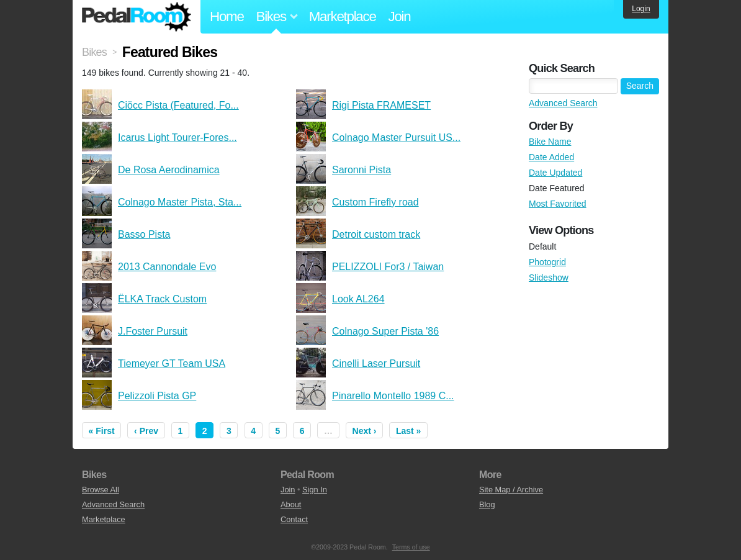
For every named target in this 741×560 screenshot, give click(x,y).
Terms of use (411, 547)
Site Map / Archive (511, 490)
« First (102, 431)
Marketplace (343, 16)
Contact (294, 519)
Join (400, 16)
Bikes (94, 52)
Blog (487, 504)
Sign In (315, 490)
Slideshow (549, 278)
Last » (408, 431)
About (291, 504)
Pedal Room (137, 17)
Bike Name (550, 142)
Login (641, 9)
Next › (365, 431)
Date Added (551, 157)
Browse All (101, 490)
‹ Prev (146, 431)
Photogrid (547, 262)
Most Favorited (558, 204)
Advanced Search (563, 103)
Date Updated (555, 173)
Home (227, 16)
